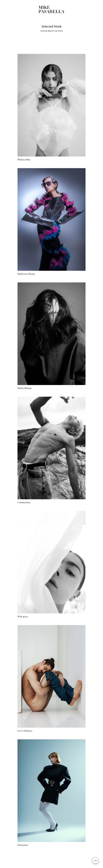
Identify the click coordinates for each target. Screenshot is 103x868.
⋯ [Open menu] (95, 860)
